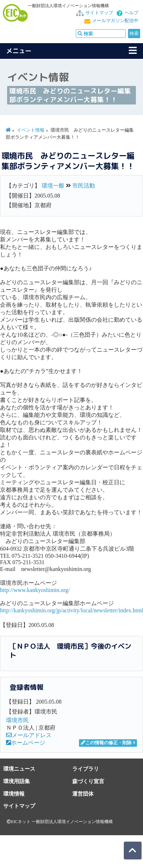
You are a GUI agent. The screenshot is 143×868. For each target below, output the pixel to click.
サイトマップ (99, 13)
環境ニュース (19, 769)
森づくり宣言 (88, 781)
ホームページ (26, 743)
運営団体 (83, 794)
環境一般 (53, 186)
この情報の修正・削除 (106, 743)
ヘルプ (131, 13)
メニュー (19, 51)
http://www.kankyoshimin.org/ (35, 590)
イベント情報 (31, 130)
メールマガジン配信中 (115, 21)
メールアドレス (29, 735)
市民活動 (84, 186)
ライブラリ (86, 769)
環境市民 (17, 720)
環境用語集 (17, 781)
